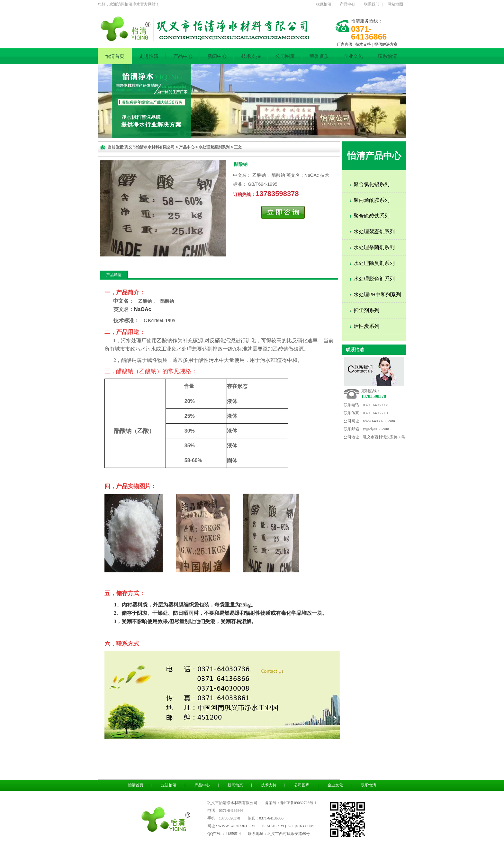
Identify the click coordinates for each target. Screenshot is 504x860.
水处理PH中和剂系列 (377, 295)
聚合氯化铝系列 (372, 184)
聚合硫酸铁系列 (372, 216)
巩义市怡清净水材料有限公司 (149, 147)
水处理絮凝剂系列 (214, 147)
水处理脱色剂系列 (374, 279)
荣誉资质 (319, 56)
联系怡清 (387, 56)
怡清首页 (115, 56)
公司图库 (285, 56)
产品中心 (347, 4)
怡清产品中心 (374, 156)
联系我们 (372, 4)
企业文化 (353, 56)
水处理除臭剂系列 (374, 263)
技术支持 (363, 44)
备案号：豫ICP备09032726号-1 (291, 803)
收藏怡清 (324, 4)
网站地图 (395, 4)
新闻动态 (235, 785)
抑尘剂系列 (366, 310)
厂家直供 (345, 44)
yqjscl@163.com (376, 429)
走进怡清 (149, 56)
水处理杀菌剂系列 (374, 247)
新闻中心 (217, 56)
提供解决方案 (386, 44)
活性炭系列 (366, 326)
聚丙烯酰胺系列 (372, 200)
